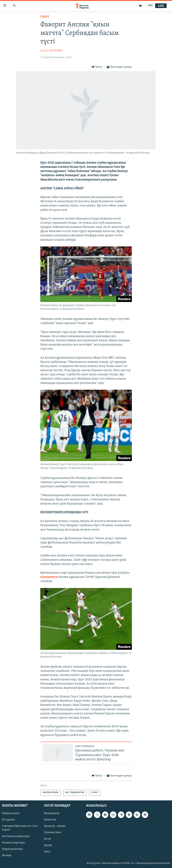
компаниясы (49, 577)
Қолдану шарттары (13, 843)
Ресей (47, 839)
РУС (151, 6)
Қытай (48, 845)
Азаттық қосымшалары (16, 836)
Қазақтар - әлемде (55, 826)
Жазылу (7, 855)
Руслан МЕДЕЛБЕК (51, 51)
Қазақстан (50, 820)
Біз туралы (8, 820)
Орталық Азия (52, 832)
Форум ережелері (12, 849)
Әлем (47, 852)
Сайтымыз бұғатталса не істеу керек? (20, 828)
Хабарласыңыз (11, 813)
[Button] (97, 67)
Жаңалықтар (52, 813)
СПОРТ (45, 17)
